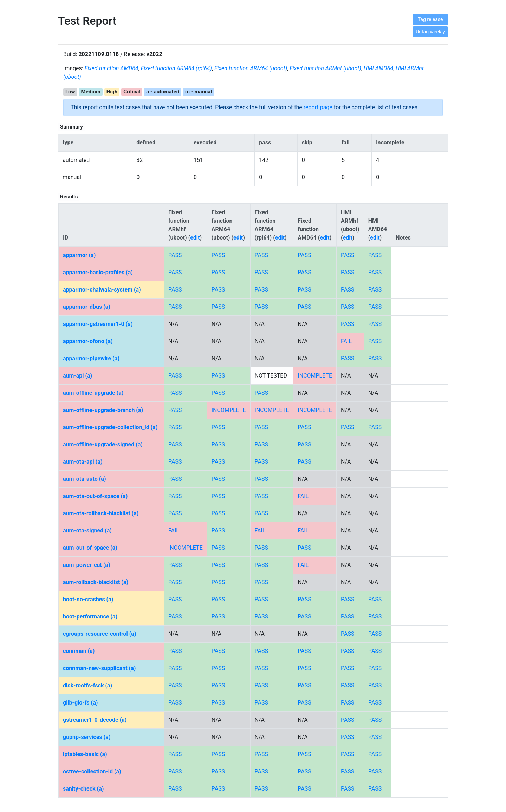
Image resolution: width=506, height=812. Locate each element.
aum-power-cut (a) (87, 565)
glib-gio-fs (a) (80, 703)
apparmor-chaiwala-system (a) (102, 290)
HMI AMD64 (378, 68)
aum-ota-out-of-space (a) (95, 496)
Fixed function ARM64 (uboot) (251, 68)
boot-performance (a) (90, 617)
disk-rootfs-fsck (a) (87, 685)
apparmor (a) (79, 255)
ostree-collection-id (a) (92, 771)
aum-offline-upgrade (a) (93, 393)
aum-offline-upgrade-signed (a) (103, 444)
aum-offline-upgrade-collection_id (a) (110, 427)
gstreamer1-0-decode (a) (95, 720)
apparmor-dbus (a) (87, 307)
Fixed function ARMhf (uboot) (325, 68)
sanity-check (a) (83, 789)
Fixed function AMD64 (112, 68)
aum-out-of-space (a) (90, 548)
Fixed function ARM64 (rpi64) (176, 68)
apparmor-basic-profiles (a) (98, 272)
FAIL (346, 341)
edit (195, 238)
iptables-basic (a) (85, 754)
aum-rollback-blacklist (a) (96, 582)
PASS (175, 255)
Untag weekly (430, 32)
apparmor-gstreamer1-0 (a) (98, 324)
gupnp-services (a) (87, 737)
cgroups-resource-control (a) (100, 634)
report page (318, 107)
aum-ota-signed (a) (87, 531)
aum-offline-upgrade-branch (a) (103, 410)
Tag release (430, 19)
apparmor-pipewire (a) (91, 358)
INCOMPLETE (315, 376)
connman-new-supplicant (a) (99, 668)
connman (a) (79, 651)
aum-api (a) (77, 376)
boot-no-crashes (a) (88, 599)
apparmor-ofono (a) (88, 341)
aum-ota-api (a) (83, 462)
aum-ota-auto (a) (85, 479)
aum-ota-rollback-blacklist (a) (101, 513)
